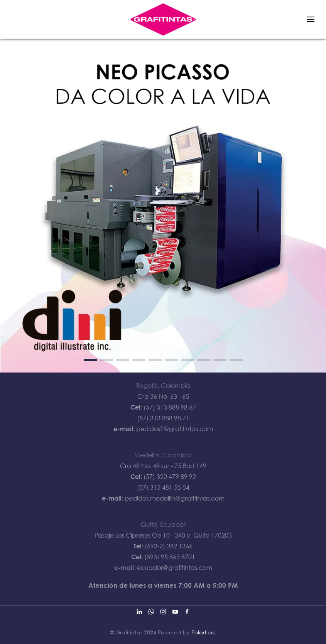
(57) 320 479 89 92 (170, 477)
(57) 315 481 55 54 (163, 487)
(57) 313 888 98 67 (170, 407)
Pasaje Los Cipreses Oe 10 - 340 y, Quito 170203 (163, 535)
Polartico (203, 632)
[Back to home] (163, 19)
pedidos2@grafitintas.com (175, 429)
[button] (311, 19)
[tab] (90, 360)
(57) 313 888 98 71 (163, 418)
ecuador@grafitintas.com (175, 568)
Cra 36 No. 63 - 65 (163, 396)
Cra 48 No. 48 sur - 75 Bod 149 (163, 466)
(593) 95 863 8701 (170, 557)
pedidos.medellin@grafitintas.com (175, 498)
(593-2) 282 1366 (169, 546)
